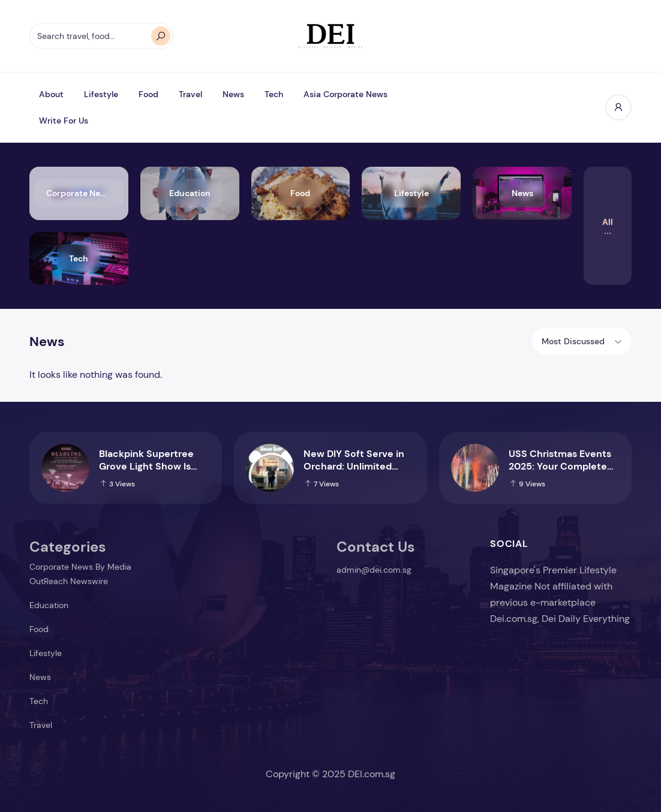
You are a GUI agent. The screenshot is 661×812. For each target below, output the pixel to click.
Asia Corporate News (345, 94)
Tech (274, 94)
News (233, 94)
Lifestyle (101, 94)
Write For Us (64, 121)
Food (148, 94)
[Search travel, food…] (101, 36)
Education (49, 605)
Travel (190, 94)
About (51, 94)
